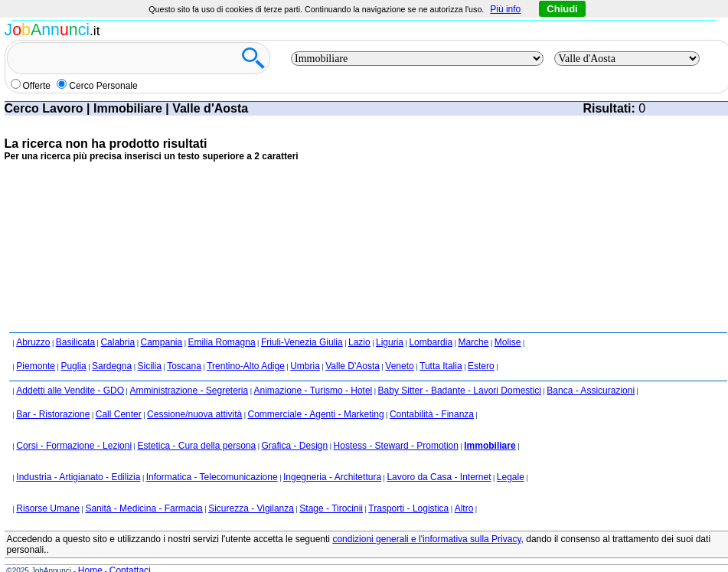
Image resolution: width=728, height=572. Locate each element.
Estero (481, 366)
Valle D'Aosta (353, 366)
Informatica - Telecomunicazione (212, 477)
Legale (511, 477)
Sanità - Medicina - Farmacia (144, 508)
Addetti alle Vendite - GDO (70, 391)
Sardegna (112, 366)
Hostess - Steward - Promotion (396, 446)
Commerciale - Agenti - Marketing (316, 414)
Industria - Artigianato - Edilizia (78, 477)
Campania (161, 342)
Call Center (119, 414)
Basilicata (75, 342)
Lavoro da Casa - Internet (439, 477)
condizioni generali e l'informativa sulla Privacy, (428, 539)
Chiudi (562, 9)
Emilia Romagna (222, 342)
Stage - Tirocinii (331, 508)
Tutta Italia (441, 366)
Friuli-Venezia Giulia (302, 342)
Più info (505, 9)
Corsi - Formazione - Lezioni (74, 446)
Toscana (184, 366)
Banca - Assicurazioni (591, 391)
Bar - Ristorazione (53, 414)
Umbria (305, 366)
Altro (464, 508)
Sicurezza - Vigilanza (251, 508)
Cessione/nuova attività (194, 414)
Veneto (399, 366)
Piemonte (36, 366)
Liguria (390, 342)
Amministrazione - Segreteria (189, 391)
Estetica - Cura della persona (196, 446)
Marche (473, 342)
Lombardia (431, 342)
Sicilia (149, 366)
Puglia (73, 366)
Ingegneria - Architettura (332, 477)
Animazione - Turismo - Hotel (313, 391)
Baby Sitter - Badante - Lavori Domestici (460, 391)
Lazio (359, 342)
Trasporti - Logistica (408, 508)
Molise (508, 342)
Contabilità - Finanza (432, 414)
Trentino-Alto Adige (246, 366)
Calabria (118, 342)
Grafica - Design (295, 446)
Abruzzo (33, 342)
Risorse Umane (48, 508)
